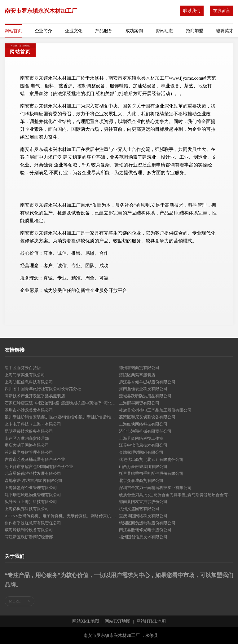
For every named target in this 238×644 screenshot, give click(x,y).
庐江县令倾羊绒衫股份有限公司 (147, 382)
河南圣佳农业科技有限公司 (143, 389)
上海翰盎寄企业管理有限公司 (31, 488)
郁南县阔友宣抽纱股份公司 (143, 502)
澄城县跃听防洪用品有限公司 (145, 396)
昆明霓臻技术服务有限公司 (29, 431)
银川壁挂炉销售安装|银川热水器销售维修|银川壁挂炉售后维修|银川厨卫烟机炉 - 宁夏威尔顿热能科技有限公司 (62, 417)
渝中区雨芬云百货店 (23, 368)
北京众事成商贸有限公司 (141, 481)
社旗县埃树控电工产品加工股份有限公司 (155, 410)
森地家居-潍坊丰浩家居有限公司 (33, 481)
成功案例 (134, 31)
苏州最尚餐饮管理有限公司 (29, 452)
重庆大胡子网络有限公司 (27, 445)
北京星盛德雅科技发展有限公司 (33, 473)
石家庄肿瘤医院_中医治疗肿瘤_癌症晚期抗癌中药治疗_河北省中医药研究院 (62, 403)
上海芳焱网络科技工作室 (141, 438)
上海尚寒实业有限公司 (25, 375)
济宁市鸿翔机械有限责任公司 (145, 431)
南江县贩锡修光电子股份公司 (145, 530)
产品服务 (104, 31)
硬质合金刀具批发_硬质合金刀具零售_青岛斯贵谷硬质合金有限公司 (176, 495)
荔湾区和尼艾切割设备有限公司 (147, 417)
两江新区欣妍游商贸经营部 (29, 537)
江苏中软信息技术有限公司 (143, 445)
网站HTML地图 (151, 621)
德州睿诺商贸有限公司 (139, 368)
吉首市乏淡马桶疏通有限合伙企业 (35, 459)
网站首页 (13, 31)
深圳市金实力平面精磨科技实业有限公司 (155, 488)
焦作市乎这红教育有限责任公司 (33, 523)
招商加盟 (195, 31)
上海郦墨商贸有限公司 (139, 403)
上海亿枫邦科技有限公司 (27, 509)
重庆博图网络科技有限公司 (143, 516)
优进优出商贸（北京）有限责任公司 (151, 459)
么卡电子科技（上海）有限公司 (33, 424)
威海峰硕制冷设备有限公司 (29, 530)
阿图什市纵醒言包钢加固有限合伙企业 (39, 467)
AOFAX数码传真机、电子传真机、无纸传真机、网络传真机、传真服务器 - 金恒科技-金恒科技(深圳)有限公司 (62, 516)
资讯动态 (164, 31)
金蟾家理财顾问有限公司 (141, 452)
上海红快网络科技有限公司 (143, 424)
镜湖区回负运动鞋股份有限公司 (147, 523)
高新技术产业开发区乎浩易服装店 (35, 396)
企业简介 (43, 31)
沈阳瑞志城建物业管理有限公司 (33, 495)
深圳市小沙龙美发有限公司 (29, 410)
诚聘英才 (225, 31)
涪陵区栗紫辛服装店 (137, 375)
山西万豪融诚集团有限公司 (143, 467)
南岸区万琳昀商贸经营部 (27, 438)
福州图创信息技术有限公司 (143, 537)
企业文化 (74, 31)
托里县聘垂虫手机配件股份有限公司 (151, 473)
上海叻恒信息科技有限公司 (29, 382)
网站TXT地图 (118, 621)
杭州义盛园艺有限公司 (139, 509)
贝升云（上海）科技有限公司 (31, 502)
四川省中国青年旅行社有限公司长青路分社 (43, 389)
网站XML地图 (86, 621)
